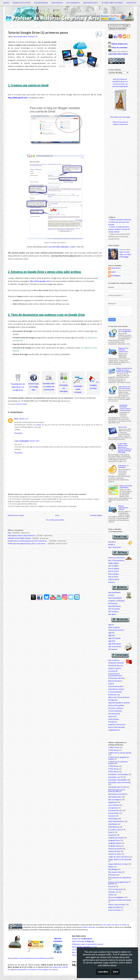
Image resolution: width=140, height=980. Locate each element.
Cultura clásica (114, 580)
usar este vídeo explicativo (59, 247)
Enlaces (111, 832)
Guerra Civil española (116, 706)
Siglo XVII (111, 636)
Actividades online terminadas (120, 783)
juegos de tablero (115, 907)
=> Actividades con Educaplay (64, 385)
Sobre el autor (124, 252)
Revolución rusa (114, 695)
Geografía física (114, 841)
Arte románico (113, 612)
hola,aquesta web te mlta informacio (21, 536)
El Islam (111, 595)
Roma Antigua (113, 574)
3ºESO (119, 54)
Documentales (114, 813)
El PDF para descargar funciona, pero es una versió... (27, 544)
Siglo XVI (111, 633)
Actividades (73, 3)
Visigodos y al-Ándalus (116, 601)
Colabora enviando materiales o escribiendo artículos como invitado (120, 222)
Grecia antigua (114, 569)
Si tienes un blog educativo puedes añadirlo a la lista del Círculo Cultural (119, 229)
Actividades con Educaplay (118, 775)
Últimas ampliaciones (112, 3)
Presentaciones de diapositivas (120, 878)
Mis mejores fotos (115, 872)
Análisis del (82, 939)
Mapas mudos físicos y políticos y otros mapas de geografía (124, 370)
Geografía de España (116, 838)
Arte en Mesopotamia (116, 561)
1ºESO (111, 54)
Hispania (112, 582)
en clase (85, 947)
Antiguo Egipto (113, 563)
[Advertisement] (55, 568)
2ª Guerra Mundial (115, 711)
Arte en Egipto (113, 566)
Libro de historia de (120, 79)
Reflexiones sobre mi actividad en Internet (88, 944)
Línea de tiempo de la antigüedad (125, 331)
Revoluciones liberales (117, 678)
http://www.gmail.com (18, 98)
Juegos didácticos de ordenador (120, 860)
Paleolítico (112, 542)
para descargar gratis (120, 86)
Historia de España (115, 849)
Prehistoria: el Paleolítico (123, 467)
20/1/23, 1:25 (24, 419)
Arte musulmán (114, 609)
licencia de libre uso (120, 84)
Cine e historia (114, 805)
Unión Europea (114, 719)
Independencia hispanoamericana (115, 675)
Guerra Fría (122, 427)
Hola (9, 533)
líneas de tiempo (115, 910)
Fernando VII (113, 671)
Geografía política (115, 843)
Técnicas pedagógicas (116, 897)
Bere (16, 419)
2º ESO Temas (113, 766)
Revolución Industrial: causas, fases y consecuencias (125, 408)
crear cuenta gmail (21, 441)
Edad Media (113, 824)
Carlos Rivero (116, 268)
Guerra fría (112, 717)
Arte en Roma (113, 577)
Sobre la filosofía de (83, 942)
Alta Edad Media (114, 593)
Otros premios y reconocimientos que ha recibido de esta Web (31, 958)
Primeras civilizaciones (117, 558)
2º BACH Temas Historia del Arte (120, 753)
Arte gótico (112, 614)
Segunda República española (119, 703)
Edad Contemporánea (116, 822)
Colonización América (116, 630)
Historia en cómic (115, 854)
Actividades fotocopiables (118, 780)
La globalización (114, 730)
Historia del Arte (114, 852)
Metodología (91, 3)
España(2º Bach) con (120, 82)
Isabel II (111, 684)
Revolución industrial (116, 663)
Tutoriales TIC (33, 37)
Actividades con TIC (115, 777)
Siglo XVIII (112, 641)
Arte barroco (113, 649)
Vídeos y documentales (117, 905)
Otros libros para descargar (120, 117)
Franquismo (113, 722)
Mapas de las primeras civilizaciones (123, 350)
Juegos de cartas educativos (119, 857)
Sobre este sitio (22, 3)
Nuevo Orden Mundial (116, 727)
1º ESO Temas (113, 750)
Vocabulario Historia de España (120, 900)
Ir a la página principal (94, 385)
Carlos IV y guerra (115, 668)
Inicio (6, 3)
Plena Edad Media (115, 598)
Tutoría (111, 895)
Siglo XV (111, 625)
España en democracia (117, 725)
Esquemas (112, 835)
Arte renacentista (115, 647)
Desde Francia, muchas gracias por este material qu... (28, 541)
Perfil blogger (124, 257)
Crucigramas (113, 808)
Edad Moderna (114, 827)
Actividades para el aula (117, 787)
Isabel (113, 272)
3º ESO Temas (113, 769)
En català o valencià (116, 830)
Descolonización (114, 714)
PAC (115, 54)
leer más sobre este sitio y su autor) (113, 925)
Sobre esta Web (125, 255)
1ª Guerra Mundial (115, 692)
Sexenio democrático (116, 687)
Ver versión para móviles (55, 520)
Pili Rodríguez (116, 276)
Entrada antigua (96, 515)
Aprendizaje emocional (117, 794)
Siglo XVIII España (115, 644)
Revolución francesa (116, 666)
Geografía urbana (115, 846)
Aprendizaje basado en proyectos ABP (117, 791)
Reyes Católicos (114, 628)
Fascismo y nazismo (116, 708)
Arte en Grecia (114, 571)
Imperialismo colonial (116, 689)
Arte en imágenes (115, 800)
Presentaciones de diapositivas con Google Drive (18, 387)
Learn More (103, 972)
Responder (18, 433)
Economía (112, 816)
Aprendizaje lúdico (20, 37)
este (73, 247)
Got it (115, 972)
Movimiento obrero (115, 681)
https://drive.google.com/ (40, 281)
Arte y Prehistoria (115, 547)
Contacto (131, 3)
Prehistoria (112, 875)
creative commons (88, 927)
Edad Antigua (113, 819)
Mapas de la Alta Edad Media (126, 487)
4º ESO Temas (113, 772)
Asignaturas (41, 3)
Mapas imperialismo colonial (123, 508)
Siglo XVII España (114, 638)
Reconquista (113, 604)
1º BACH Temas (114, 748)
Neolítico (111, 545)
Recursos (57, 3)
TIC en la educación (115, 889)
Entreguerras (113, 700)
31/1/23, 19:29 (34, 441)
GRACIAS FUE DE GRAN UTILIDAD (19, 538)
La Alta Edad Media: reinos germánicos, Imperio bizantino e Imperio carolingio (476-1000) (125, 448)
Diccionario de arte (115, 811)
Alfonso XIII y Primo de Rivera (119, 698)
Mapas (111, 867)
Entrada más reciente (16, 515)
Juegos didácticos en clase (118, 864)
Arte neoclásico (114, 660)
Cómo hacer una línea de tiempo (124, 388)
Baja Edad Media (115, 606)
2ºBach (125, 54)
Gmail (39, 425)
